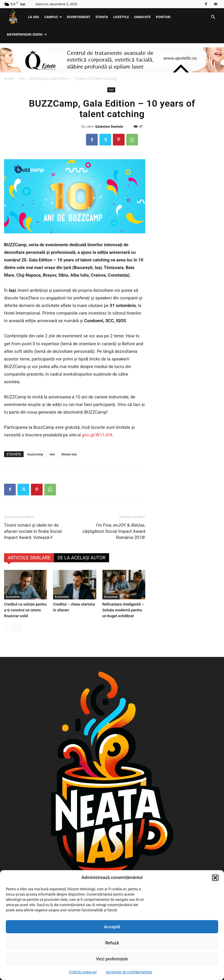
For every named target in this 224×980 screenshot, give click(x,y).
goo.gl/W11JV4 (97, 435)
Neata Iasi (69, 454)
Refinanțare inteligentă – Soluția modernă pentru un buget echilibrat (123, 610)
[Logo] (15, 17)
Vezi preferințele (112, 959)
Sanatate (142, 17)
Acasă (9, 78)
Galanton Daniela (109, 126)
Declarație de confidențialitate (129, 972)
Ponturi (163, 17)
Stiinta (102, 17)
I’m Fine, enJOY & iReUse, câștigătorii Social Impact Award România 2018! (114, 531)
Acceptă (112, 927)
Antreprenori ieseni (27, 34)
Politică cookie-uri (83, 972)
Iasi (22, 78)
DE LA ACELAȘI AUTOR (82, 558)
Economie (13, 597)
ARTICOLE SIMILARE (29, 558)
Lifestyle (121, 17)
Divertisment (78, 17)
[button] (215, 878)
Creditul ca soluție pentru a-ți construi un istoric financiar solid (25, 610)
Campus (53, 17)
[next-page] (17, 628)
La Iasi (34, 17)
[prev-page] (8, 628)
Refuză (112, 943)
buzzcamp (35, 454)
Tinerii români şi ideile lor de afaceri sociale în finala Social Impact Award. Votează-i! (33, 531)
